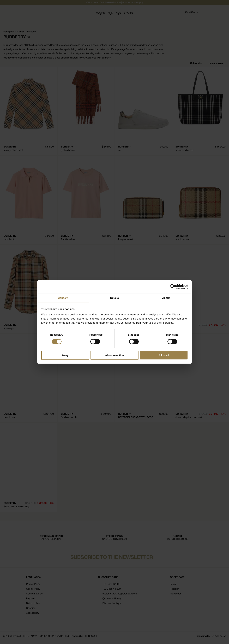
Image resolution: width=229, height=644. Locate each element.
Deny (65, 355)
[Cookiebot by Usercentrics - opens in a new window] (173, 287)
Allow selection (114, 355)
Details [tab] (114, 298)
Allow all (164, 355)
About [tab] (166, 298)
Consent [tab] (63, 298)
